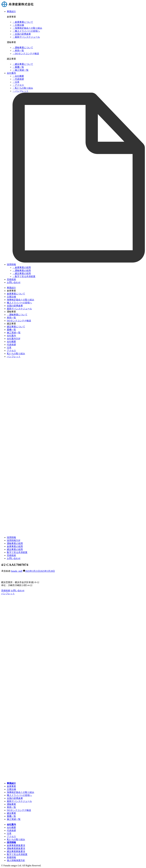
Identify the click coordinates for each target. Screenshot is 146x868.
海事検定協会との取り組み (21, 300)
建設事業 (11, 813)
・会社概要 (18, 76)
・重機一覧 (18, 67)
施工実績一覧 (14, 333)
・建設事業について (23, 64)
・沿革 (16, 82)
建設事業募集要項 (16, 851)
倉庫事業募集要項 (16, 845)
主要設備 (11, 297)
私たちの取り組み (16, 354)
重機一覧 (11, 330)
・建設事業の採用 (22, 273)
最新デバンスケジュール (19, 309)
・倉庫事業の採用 (22, 267)
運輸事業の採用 (15, 543)
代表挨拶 (11, 345)
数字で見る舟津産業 (17, 552)
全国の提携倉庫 (15, 306)
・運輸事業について (23, 48)
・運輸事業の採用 (22, 270)
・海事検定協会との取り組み (27, 28)
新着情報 (11, 857)
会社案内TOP (14, 339)
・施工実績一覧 (21, 70)
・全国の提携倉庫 (22, 34)
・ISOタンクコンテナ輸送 (26, 54)
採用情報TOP (14, 540)
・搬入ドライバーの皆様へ (26, 31)
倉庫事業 (11, 786)
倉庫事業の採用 (15, 546)
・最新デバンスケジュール (26, 37)
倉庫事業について (16, 294)
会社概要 (11, 342)
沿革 (9, 348)
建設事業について (16, 327)
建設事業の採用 (15, 549)
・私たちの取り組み (23, 88)
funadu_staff (17, 571)
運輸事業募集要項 (16, 848)
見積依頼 (11, 279)
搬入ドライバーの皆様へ (19, 303)
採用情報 (11, 264)
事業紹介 (11, 11)
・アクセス (18, 85)
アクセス (11, 351)
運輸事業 (11, 804)
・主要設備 (18, 25)
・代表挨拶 (18, 79)
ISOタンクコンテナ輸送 (19, 321)
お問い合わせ (14, 282)
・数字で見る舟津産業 (24, 276)
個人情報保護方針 (16, 860)
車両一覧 (11, 318)
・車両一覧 (18, 51)
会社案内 (11, 73)
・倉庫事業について (23, 22)
